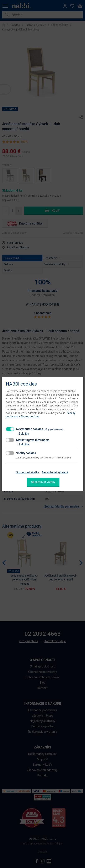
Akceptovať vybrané (55, 472)
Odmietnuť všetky (27, 472)
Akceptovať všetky (43, 482)
